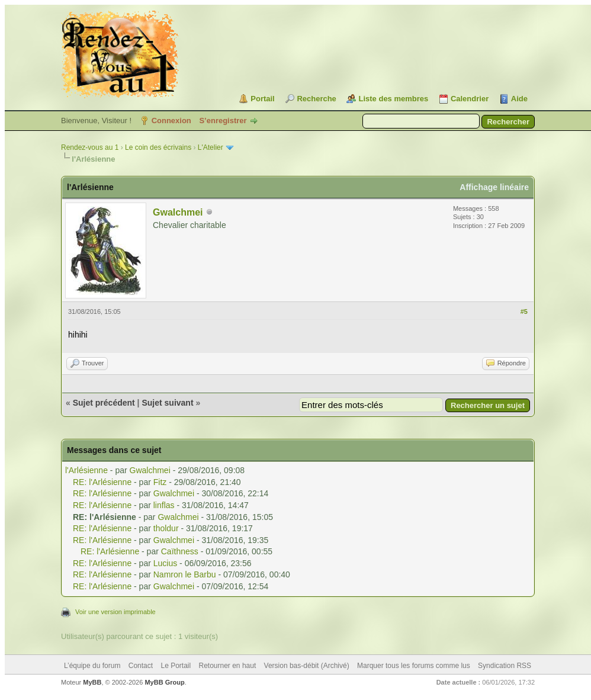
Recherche (316, 99)
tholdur (166, 528)
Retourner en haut (228, 666)
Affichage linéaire (494, 187)
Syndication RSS (505, 666)
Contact (141, 666)
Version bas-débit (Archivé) (307, 666)
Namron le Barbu (185, 574)
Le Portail (176, 666)
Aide (519, 99)
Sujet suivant (167, 403)
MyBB (92, 682)
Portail (262, 99)
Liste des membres (393, 99)
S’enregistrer (223, 121)
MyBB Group (164, 682)
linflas (164, 505)
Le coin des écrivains (158, 147)
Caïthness (180, 551)
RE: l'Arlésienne (102, 482)
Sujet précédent (104, 403)
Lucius (165, 563)
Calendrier (470, 99)
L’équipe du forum (92, 666)
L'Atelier (211, 147)
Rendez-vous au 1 (90, 147)
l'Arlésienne (86, 470)
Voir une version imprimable (115, 612)
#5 (524, 312)
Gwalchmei (178, 212)
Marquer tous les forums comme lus (414, 666)
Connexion (171, 121)
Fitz (160, 482)
